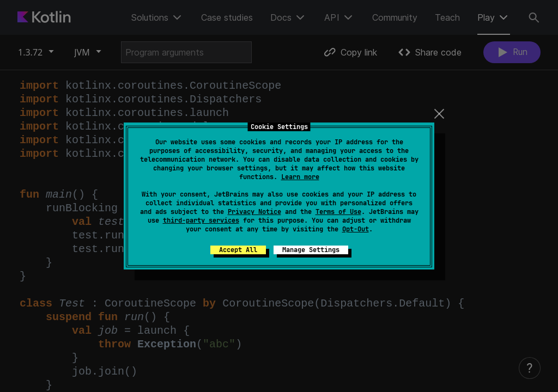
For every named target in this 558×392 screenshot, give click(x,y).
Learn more (300, 177)
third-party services (201, 220)
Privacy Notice (254, 212)
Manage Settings (311, 250)
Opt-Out (356, 229)
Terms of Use (338, 212)
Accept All (238, 250)
